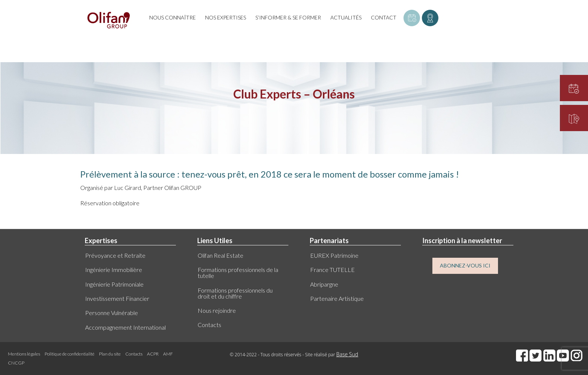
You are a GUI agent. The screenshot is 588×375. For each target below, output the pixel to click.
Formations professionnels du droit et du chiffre (235, 293)
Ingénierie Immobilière (114, 270)
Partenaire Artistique (337, 298)
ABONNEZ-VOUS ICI (465, 265)
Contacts (209, 325)
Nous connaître (172, 18)
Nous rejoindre (217, 310)
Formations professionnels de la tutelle (238, 273)
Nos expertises (226, 18)
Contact (384, 18)
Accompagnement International (125, 327)
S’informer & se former (288, 18)
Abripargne (324, 284)
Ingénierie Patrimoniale (114, 284)
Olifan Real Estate (220, 255)
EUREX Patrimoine (334, 255)
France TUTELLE (332, 270)
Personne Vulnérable (112, 313)
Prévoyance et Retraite (115, 255)
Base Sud (347, 354)
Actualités (346, 18)
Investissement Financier (117, 298)
